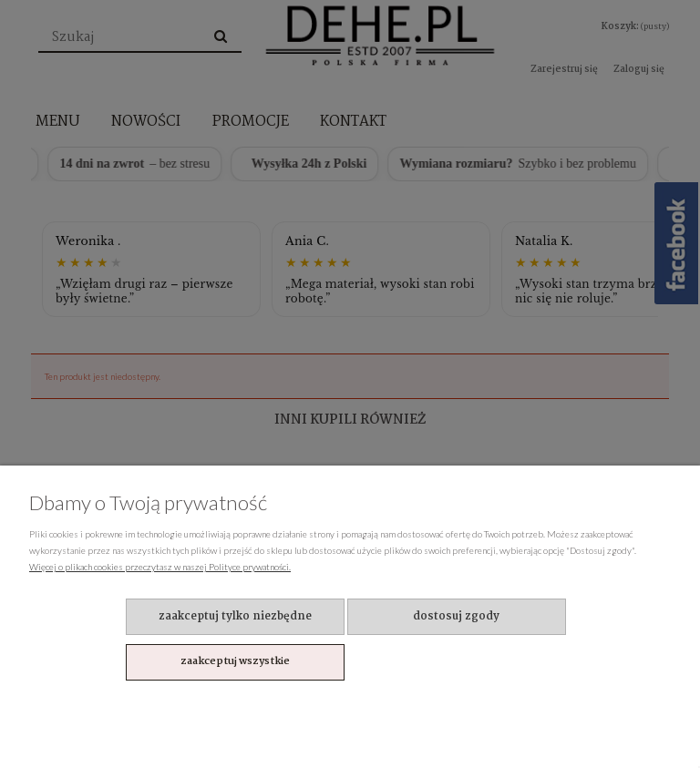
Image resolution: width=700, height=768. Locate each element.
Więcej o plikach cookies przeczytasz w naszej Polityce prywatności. (160, 567)
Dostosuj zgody (456, 616)
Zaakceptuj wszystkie (235, 661)
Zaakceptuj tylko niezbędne (235, 616)
